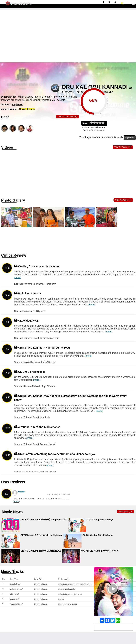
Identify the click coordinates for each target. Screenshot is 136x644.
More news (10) (126, 511)
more (16, 501)
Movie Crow (19, 5)
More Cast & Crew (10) (67, 117)
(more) (17, 277)
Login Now (130, 138)
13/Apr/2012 (70, 92)
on (105, 123)
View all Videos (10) (123, 147)
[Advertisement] (68, 30)
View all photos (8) (123, 200)
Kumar (21, 492)
